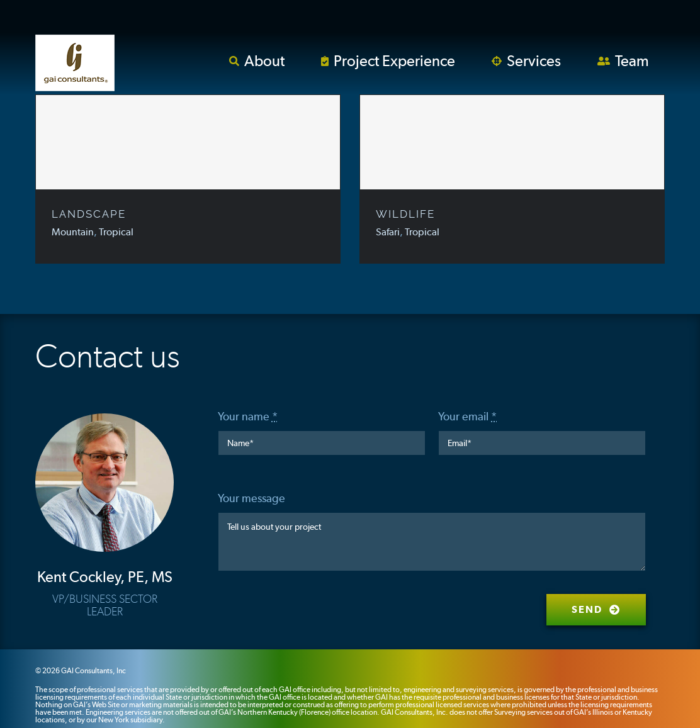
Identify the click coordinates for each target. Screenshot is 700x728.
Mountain (73, 232)
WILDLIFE (405, 214)
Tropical (116, 232)
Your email (467, 416)
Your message (251, 498)
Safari (388, 232)
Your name (248, 416)
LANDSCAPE (89, 214)
